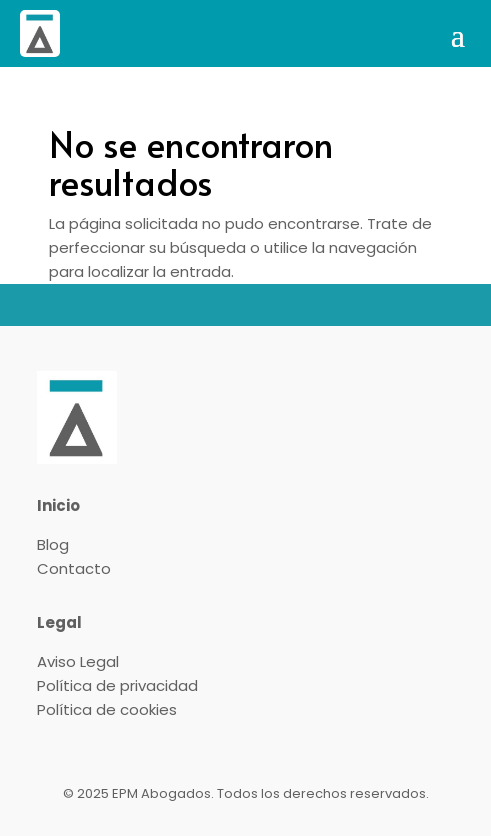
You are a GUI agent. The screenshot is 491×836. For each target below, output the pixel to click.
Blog (53, 544)
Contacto (74, 568)
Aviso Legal (78, 661)
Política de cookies (107, 709)
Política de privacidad (117, 685)
